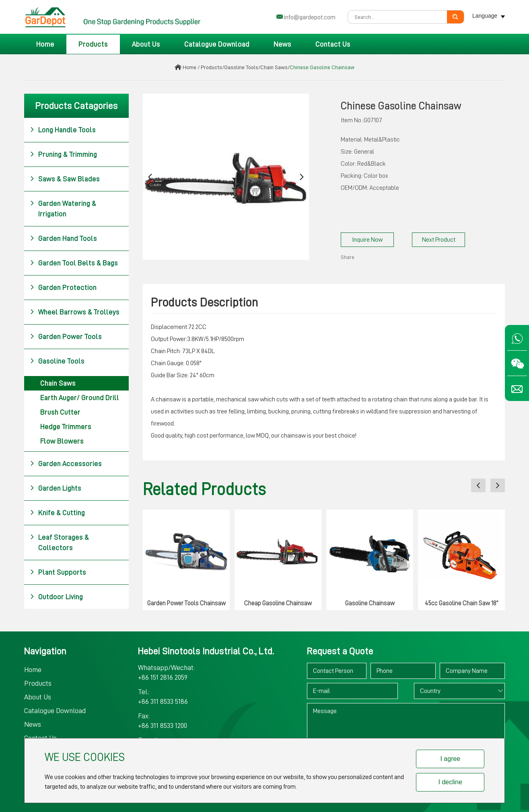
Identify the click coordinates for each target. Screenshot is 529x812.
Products (93, 44)
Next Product (439, 240)
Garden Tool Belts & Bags (74, 263)
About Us (146, 44)
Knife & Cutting (57, 513)
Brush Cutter (60, 412)
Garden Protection (63, 288)
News (282, 44)
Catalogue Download (217, 44)
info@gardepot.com (310, 17)
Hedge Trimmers (66, 427)
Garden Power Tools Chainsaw (186, 603)
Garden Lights (56, 488)
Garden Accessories (66, 464)
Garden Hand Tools (63, 238)
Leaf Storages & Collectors (59, 542)
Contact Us (333, 44)
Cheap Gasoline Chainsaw (278, 603)
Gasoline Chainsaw (370, 603)
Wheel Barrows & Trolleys (75, 312)
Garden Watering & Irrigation (63, 208)
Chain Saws (274, 67)
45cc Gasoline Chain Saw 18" (462, 603)
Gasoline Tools (241, 67)
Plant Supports (58, 572)
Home (45, 44)
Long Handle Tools (63, 130)
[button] (150, 177)
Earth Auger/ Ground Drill (80, 398)
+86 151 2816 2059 (163, 677)
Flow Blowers (62, 441)
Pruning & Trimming (63, 154)
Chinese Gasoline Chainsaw (322, 67)
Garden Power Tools (66, 337)
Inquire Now (367, 240)
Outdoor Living (56, 597)
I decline (451, 782)
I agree (450, 759)
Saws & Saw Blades (65, 179)
